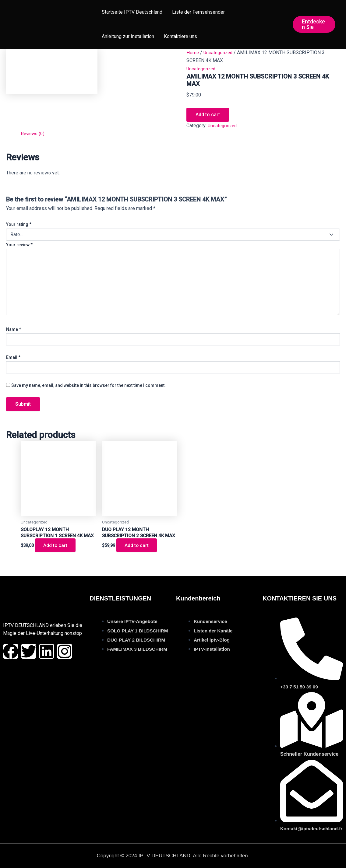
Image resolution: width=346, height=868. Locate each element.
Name (14, 329)
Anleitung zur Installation (128, 36)
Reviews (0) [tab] (34, 133)
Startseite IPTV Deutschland (132, 12)
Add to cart (208, 115)
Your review (19, 245)
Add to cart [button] (56, 552)
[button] (314, 24)
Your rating (19, 224)
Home (193, 52)
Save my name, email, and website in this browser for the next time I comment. (88, 385)
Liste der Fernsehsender (198, 12)
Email (13, 357)
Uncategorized (219, 52)
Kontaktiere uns (180, 36)
